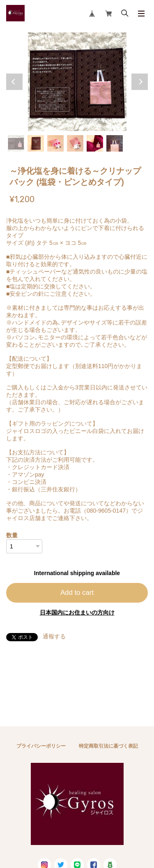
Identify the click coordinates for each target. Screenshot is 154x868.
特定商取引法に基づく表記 (108, 746)
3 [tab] (55, 143)
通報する (54, 636)
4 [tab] (75, 143)
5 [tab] (95, 143)
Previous (14, 82)
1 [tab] (16, 143)
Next (140, 82)
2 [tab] (36, 143)
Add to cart (77, 593)
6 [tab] (115, 143)
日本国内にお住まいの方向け (77, 612)
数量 (12, 535)
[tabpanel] (77, 82)
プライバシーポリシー (41, 746)
